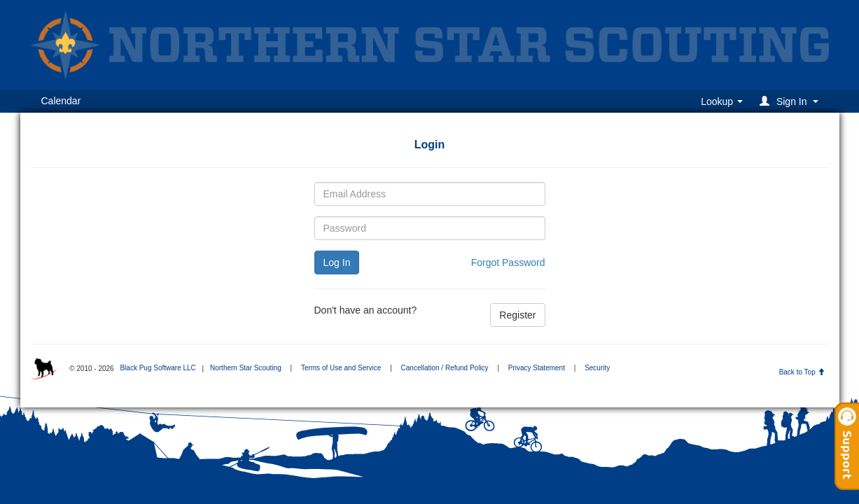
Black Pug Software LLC (158, 368)
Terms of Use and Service (341, 368)
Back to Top (802, 372)
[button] (791, 101)
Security (597, 368)
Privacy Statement (537, 368)
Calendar (61, 101)
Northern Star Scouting (246, 368)
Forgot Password (508, 262)
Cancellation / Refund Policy (445, 368)
